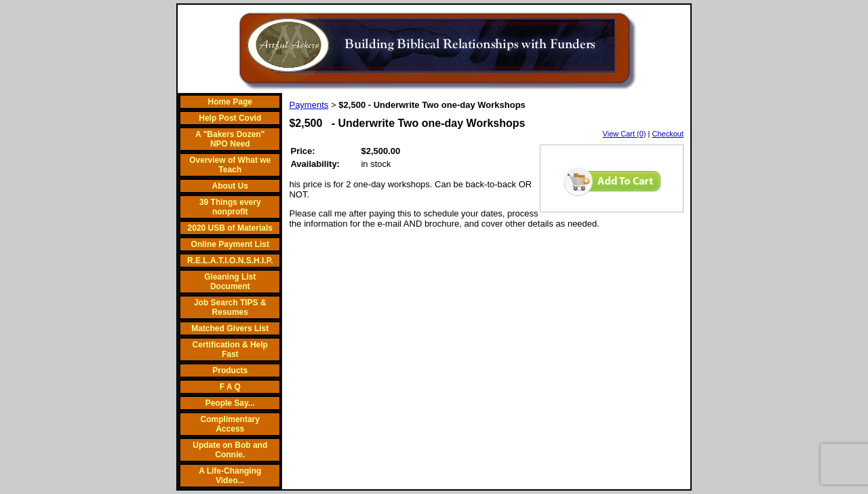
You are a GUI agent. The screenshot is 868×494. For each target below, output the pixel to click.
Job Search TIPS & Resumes (230, 307)
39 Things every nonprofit (230, 207)
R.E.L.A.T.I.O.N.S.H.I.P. (230, 261)
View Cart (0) (625, 134)
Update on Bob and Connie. (230, 450)
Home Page (230, 102)
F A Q (230, 387)
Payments (309, 105)
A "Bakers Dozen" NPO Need (230, 139)
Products (230, 370)
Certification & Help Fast (230, 349)
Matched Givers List (230, 328)
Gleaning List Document (230, 282)
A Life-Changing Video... (230, 476)
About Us (230, 186)
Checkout (668, 134)
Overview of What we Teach (230, 165)
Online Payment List (230, 244)
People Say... (230, 403)
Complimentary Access (230, 424)
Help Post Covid (230, 118)
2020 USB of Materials (230, 228)
